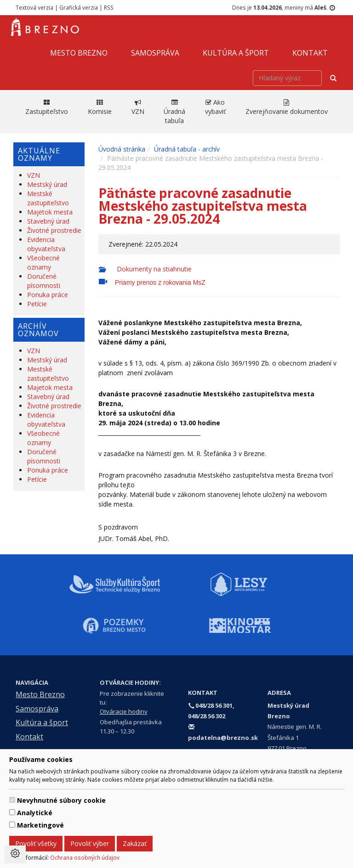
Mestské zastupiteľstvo (48, 198)
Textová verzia (34, 7)
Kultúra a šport (236, 53)
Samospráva (155, 53)
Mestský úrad (47, 184)
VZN (34, 175)
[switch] (12, 800)
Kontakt (310, 53)
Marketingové (40, 825)
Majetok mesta (50, 212)
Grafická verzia (79, 7)
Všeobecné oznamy (43, 262)
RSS (109, 7)
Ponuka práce (48, 295)
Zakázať (135, 843)
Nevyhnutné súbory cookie (61, 800)
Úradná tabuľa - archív (187, 149)
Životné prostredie (54, 230)
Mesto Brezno (79, 53)
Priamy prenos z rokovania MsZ (160, 282)
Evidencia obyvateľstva (46, 244)
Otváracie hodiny (124, 711)
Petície (37, 304)
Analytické (35, 813)
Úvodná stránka (122, 149)
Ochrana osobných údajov (85, 857)
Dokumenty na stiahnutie (153, 269)
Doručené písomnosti (44, 281)
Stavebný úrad (48, 221)
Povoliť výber (90, 843)
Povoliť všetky (36, 843)
